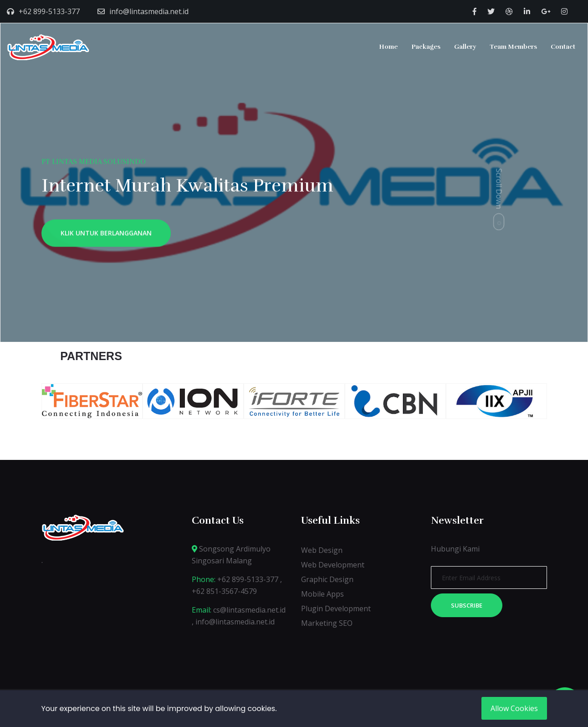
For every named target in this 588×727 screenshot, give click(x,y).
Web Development (333, 565)
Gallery (465, 47)
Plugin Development (336, 608)
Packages (426, 47)
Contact (563, 47)
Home (388, 47)
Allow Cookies (514, 708)
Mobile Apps (322, 594)
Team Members (513, 47)
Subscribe (467, 605)
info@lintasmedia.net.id (149, 11)
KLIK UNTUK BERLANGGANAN (106, 235)
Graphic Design (327, 579)
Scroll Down (499, 188)
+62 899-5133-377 (49, 11)
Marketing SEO (327, 623)
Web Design (322, 550)
